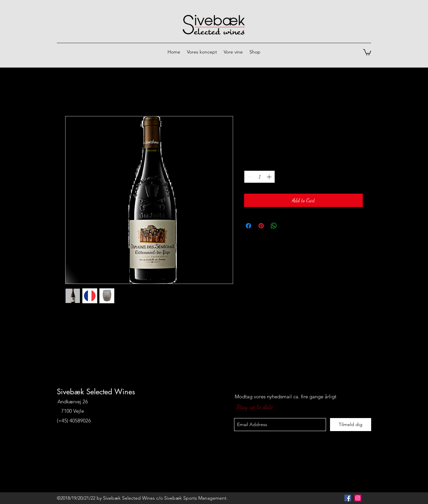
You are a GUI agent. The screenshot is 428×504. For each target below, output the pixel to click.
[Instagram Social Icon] (358, 498)
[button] (367, 52)
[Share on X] (287, 226)
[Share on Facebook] (248, 226)
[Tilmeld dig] (351, 425)
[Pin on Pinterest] (261, 226)
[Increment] (270, 177)
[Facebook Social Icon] (348, 498)
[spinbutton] (259, 177)
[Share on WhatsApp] (274, 226)
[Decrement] (249, 177)
